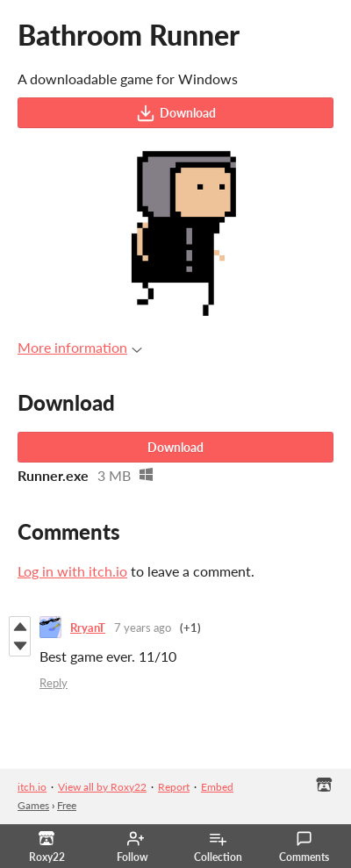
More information (80, 347)
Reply (54, 683)
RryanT (88, 628)
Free (67, 805)
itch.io (32, 787)
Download (176, 113)
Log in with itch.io (72, 571)
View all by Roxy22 (102, 787)
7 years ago (143, 628)
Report (174, 787)
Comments (304, 847)
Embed (217, 787)
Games (33, 805)
